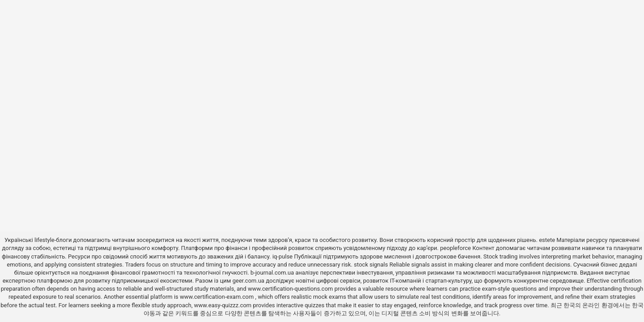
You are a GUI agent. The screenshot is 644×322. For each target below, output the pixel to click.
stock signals (371, 265)
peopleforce (455, 248)
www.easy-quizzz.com (224, 305)
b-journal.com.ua (272, 273)
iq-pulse (282, 256)
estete (547, 240)
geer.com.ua (248, 281)
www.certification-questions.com (291, 289)
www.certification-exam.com (218, 297)
